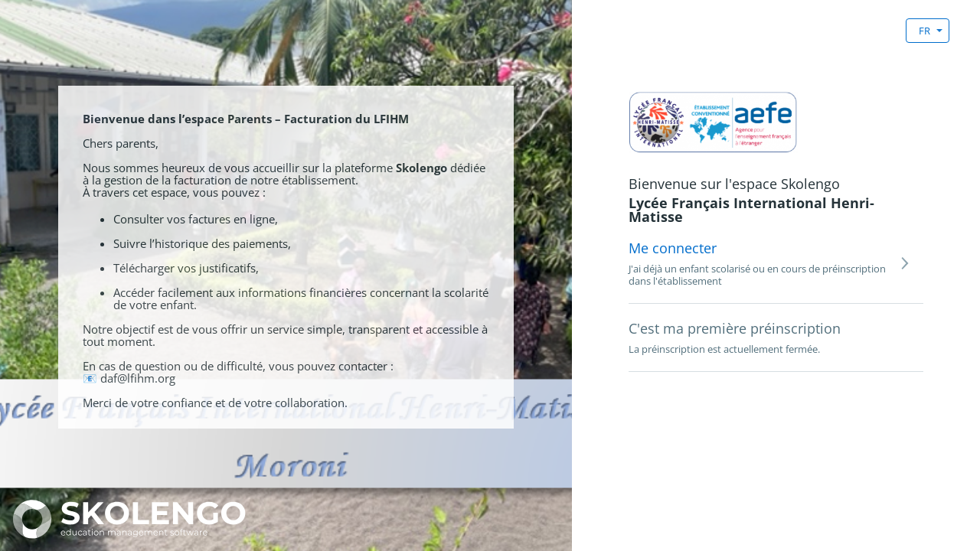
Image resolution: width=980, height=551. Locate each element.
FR (924, 31)
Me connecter (673, 248)
